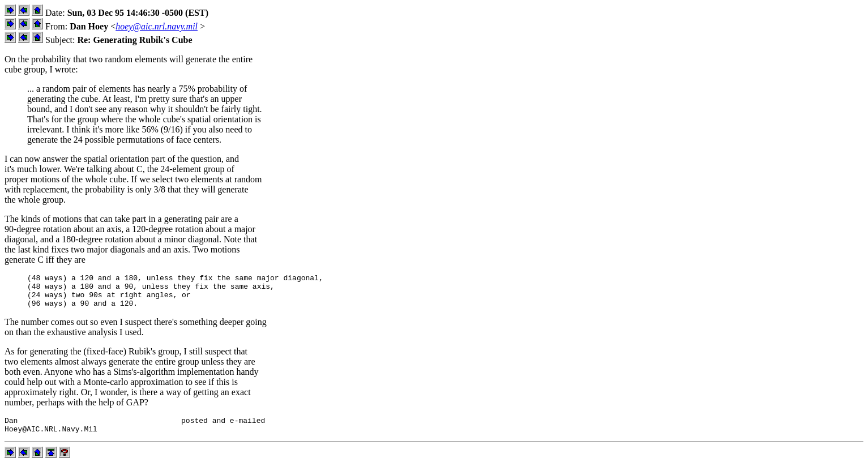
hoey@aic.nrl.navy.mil (157, 26)
